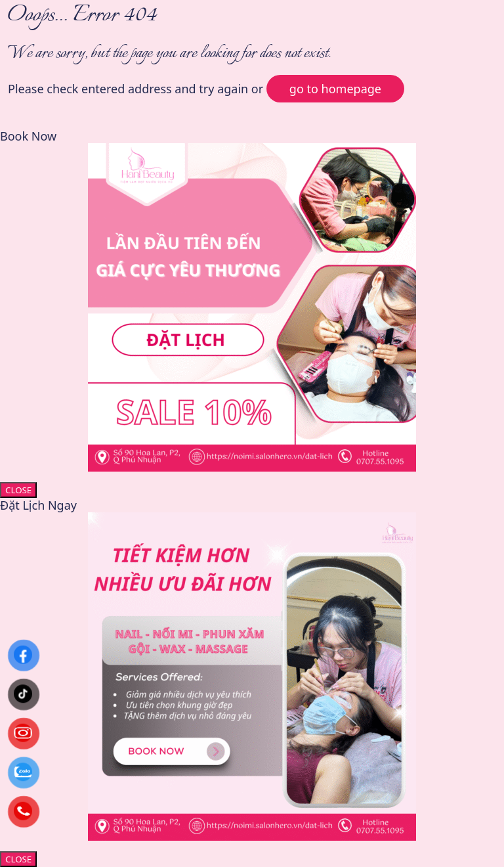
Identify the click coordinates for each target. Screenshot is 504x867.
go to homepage (335, 89)
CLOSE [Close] (18, 490)
